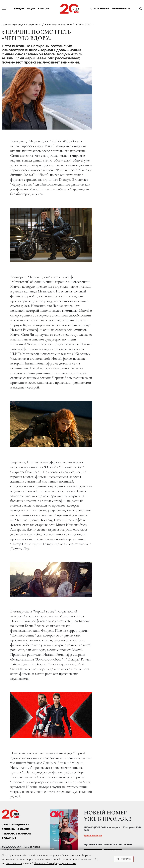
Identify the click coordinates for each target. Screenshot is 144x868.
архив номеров (93, 835)
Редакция (9, 838)
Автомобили (121, 9)
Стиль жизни (100, 9)
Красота (44, 9)
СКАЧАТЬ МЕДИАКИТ (15, 825)
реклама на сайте (15, 829)
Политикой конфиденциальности (55, 863)
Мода (31, 9)
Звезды (19, 9)
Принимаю (124, 859)
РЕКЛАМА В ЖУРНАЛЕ (16, 834)
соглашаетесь (14, 863)
